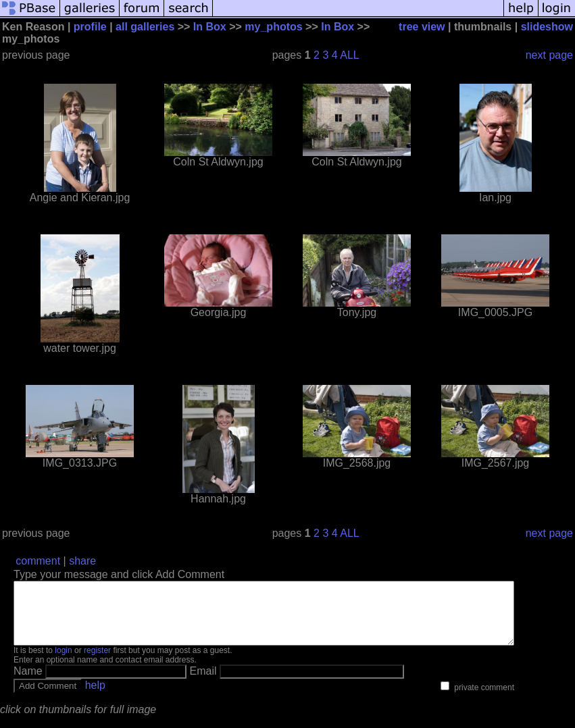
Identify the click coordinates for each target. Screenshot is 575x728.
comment (38, 561)
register (97, 662)
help (95, 697)
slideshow (547, 27)
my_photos (273, 27)
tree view (422, 27)
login (63, 662)
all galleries (145, 27)
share (82, 561)
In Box (210, 27)
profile (90, 27)
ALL (349, 55)
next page (549, 55)
